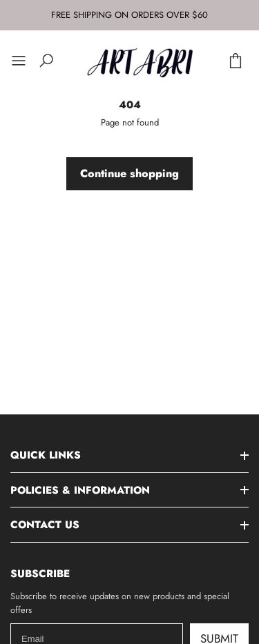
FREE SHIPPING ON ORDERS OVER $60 (129, 15)
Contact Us (45, 525)
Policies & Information (80, 490)
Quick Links (46, 455)
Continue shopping (129, 173)
